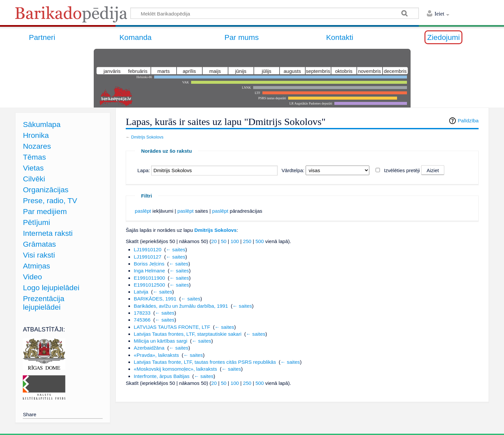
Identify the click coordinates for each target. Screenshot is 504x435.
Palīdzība (468, 121)
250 (247, 241)
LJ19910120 (148, 249)
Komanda (136, 37)
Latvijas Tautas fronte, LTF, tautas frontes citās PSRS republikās (205, 362)
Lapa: (144, 170)
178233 (142, 313)
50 (224, 241)
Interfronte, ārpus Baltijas (162, 376)
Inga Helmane (149, 271)
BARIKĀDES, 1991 (155, 299)
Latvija (141, 292)
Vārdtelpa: (293, 170)
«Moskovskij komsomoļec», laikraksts (175, 369)
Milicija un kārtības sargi (160, 341)
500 (260, 241)
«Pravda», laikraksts (156, 355)
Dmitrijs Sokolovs (147, 137)
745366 (142, 320)
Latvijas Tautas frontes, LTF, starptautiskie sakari (187, 334)
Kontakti (340, 37)
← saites (175, 249)
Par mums (242, 37)
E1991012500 (149, 285)
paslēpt (143, 211)
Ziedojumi (443, 37)
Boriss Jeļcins (149, 264)
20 (214, 241)
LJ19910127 (148, 257)
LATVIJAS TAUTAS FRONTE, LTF (172, 327)
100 (235, 241)
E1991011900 (149, 278)
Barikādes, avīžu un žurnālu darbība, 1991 (181, 306)
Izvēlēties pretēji (402, 170)
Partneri (42, 37)
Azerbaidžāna (149, 348)
